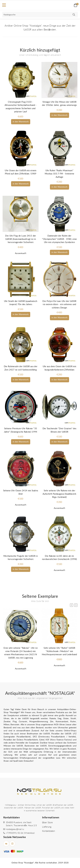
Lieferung (47, 827)
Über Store (47, 823)
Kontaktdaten (49, 831)
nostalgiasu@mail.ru (15, 829)
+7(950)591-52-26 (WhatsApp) (20, 833)
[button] (76, 605)
